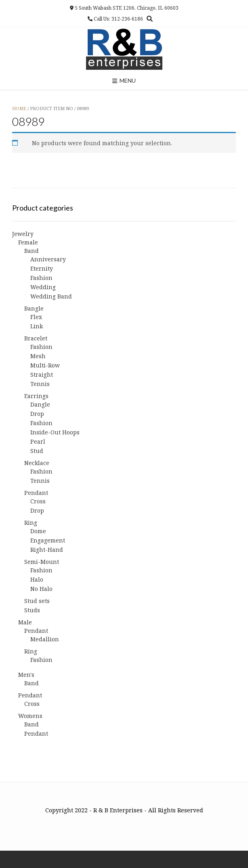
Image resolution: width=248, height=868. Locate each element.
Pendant (36, 493)
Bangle (34, 308)
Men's (26, 675)
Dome (38, 531)
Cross (38, 501)
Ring (31, 523)
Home (19, 108)
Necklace (37, 463)
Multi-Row (45, 365)
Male (25, 622)
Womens (30, 716)
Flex (36, 317)
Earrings (36, 396)
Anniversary (48, 259)
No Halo (41, 589)
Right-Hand (47, 550)
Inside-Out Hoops (55, 432)
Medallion (45, 639)
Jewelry (23, 234)
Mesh (38, 356)
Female (28, 242)
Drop (37, 414)
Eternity (42, 268)
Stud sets (37, 601)
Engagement (48, 540)
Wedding (43, 287)
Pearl (38, 441)
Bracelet (36, 338)
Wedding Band (51, 296)
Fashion (41, 278)
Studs (32, 610)
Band (32, 251)
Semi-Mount (42, 562)
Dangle (40, 404)
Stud (37, 451)
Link (37, 326)
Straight (42, 375)
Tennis (40, 384)
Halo (37, 579)
